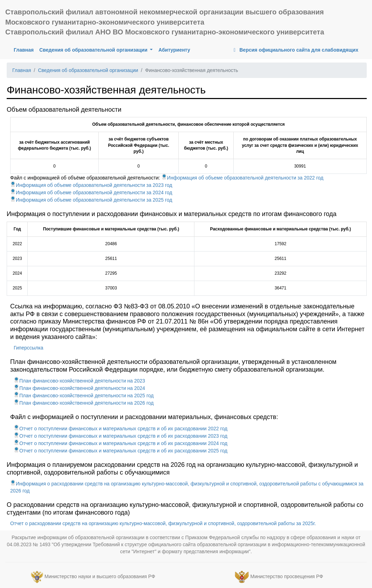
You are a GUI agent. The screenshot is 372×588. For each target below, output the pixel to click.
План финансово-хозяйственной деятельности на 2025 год (84, 396)
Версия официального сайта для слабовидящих (295, 50)
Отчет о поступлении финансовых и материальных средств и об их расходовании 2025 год (121, 451)
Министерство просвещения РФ (287, 577)
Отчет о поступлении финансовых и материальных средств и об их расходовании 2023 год (121, 436)
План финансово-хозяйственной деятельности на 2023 (79, 381)
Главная (25, 49)
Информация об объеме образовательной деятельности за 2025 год (91, 200)
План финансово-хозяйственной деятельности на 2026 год (84, 403)
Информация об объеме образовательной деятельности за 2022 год (243, 178)
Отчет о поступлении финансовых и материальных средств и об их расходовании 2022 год (121, 429)
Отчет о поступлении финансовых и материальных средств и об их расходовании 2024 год (121, 443)
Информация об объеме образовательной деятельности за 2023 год (91, 185)
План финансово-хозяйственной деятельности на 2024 (79, 388)
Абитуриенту (174, 50)
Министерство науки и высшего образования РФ (100, 577)
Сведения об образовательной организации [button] (94, 50)
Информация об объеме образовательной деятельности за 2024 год (91, 192)
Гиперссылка (28, 348)
